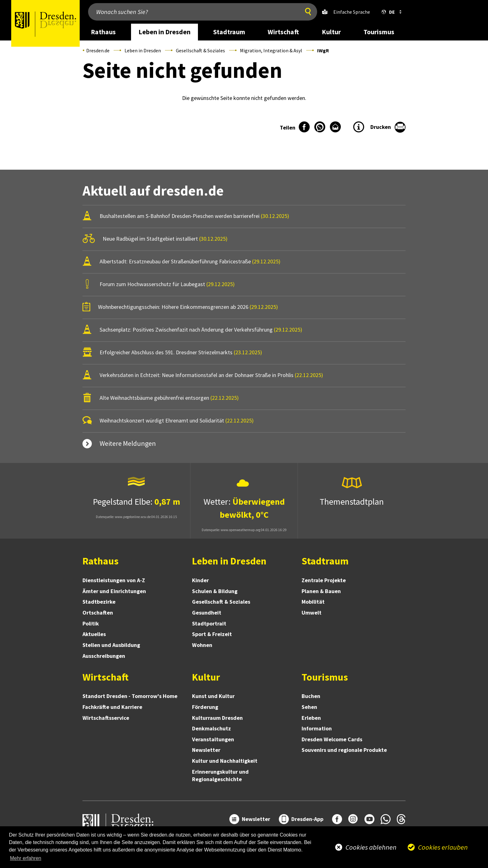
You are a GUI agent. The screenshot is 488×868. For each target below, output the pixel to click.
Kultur (206, 677)
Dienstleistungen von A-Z (114, 580)
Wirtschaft (106, 677)
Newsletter (206, 750)
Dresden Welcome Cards (332, 739)
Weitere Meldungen (128, 443)
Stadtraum (325, 561)
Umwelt (312, 613)
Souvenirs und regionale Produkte (344, 750)
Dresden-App (307, 819)
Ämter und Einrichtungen (114, 591)
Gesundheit (207, 613)
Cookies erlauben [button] (443, 847)
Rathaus (101, 561)
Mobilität (313, 602)
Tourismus (325, 677)
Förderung (205, 707)
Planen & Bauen (321, 591)
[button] (390, 12)
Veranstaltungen (213, 739)
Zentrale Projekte (324, 580)
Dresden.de (98, 50)
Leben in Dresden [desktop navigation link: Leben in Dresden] (164, 32)
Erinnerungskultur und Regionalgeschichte (220, 775)
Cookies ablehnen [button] (371, 847)
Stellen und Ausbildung (111, 645)
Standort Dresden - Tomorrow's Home (130, 696)
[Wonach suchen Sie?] (193, 12)
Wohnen (202, 645)
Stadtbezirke (99, 602)
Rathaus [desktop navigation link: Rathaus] (103, 32)
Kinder (200, 580)
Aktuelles (94, 634)
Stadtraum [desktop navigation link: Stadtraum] (229, 32)
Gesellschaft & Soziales (200, 50)
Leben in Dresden (143, 50)
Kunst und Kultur (213, 696)
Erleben (311, 718)
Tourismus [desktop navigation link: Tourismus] (379, 32)
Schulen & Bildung (215, 591)
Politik (91, 623)
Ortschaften (98, 613)
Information (317, 728)
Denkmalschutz (211, 728)
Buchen (311, 696)
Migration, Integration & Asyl (271, 50)
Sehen (309, 707)
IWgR (323, 50)
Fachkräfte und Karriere (112, 707)
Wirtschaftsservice (106, 718)
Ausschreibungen (104, 656)
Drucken (381, 127)
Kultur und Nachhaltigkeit (225, 761)
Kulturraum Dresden (217, 718)
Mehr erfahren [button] (26, 858)
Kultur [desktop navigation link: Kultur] (331, 32)
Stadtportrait (209, 623)
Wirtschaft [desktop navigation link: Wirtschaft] (283, 32)
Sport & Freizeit (212, 634)
